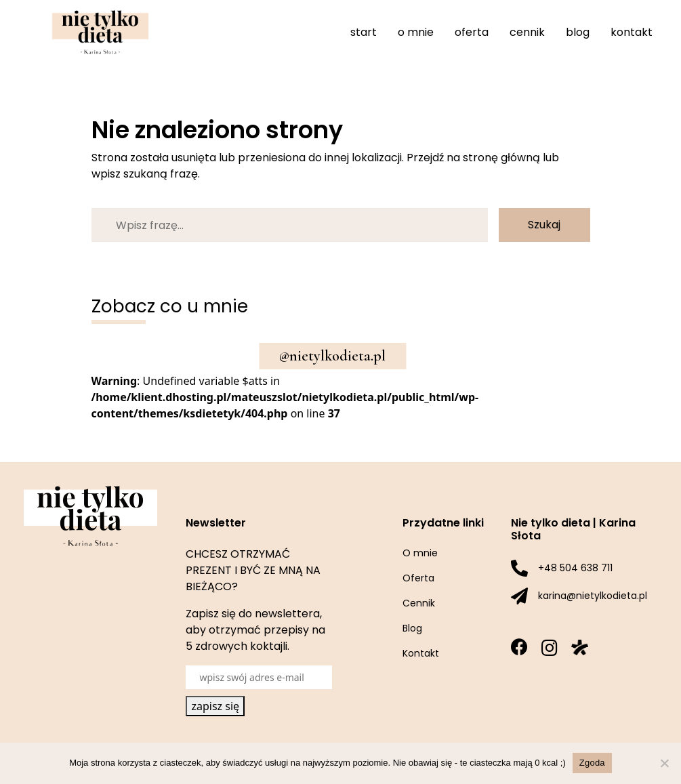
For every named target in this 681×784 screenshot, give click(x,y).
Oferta (472, 32)
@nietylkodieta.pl (332, 356)
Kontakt (632, 32)
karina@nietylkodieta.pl (593, 596)
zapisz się (215, 706)
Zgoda (592, 763)
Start (364, 32)
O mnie (416, 32)
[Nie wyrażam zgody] (664, 763)
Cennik (527, 32)
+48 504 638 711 (575, 568)
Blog (578, 32)
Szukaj (544, 225)
